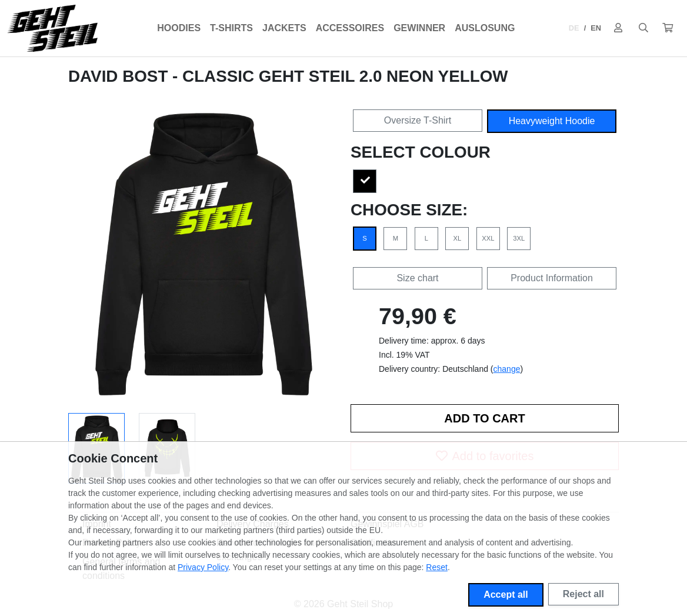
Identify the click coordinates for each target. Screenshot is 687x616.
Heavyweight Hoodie (552, 121)
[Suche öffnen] (643, 28)
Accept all (506, 595)
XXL (488, 238)
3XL (519, 238)
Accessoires (350, 28)
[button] (668, 28)
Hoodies (179, 28)
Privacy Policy (203, 567)
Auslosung (485, 28)
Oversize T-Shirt (418, 120)
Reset (437, 567)
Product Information (552, 278)
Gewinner (419, 28)
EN (596, 28)
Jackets (284, 28)
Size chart (417, 278)
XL (458, 238)
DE (574, 28)
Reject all (583, 594)
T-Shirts (231, 28)
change (507, 369)
